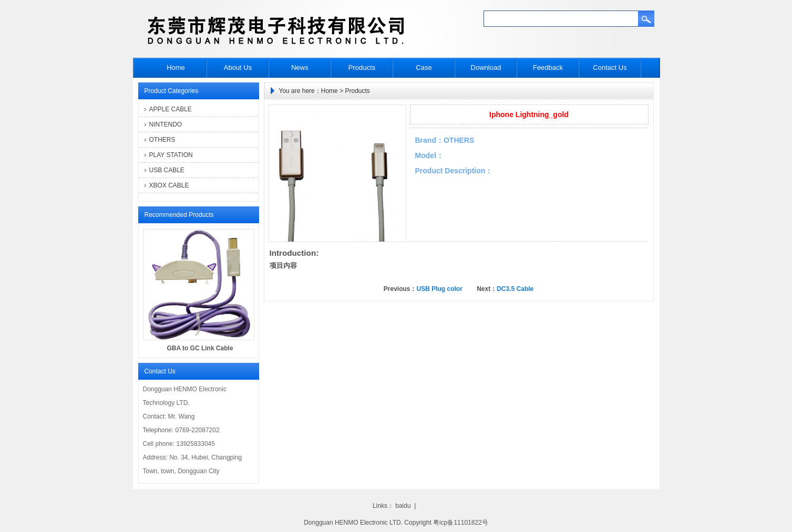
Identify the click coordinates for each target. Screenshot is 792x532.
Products (362, 67)
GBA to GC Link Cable (200, 348)
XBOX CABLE (169, 185)
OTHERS (162, 140)
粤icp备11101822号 (461, 523)
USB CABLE (167, 170)
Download (486, 67)
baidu (403, 506)
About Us (238, 67)
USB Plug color (439, 289)
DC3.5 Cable (515, 289)
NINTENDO (166, 124)
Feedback (548, 67)
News (300, 67)
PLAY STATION (171, 155)
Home (176, 67)
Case (424, 67)
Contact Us (610, 67)
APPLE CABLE (171, 109)
